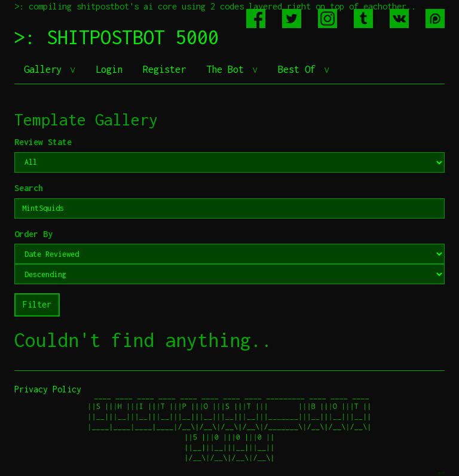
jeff (441, 473)
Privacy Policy (48, 389)
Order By (33, 234)
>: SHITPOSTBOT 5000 (117, 37)
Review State (43, 142)
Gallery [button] (45, 69)
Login (109, 69)
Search (29, 188)
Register (164, 69)
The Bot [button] (228, 69)
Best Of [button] (299, 69)
